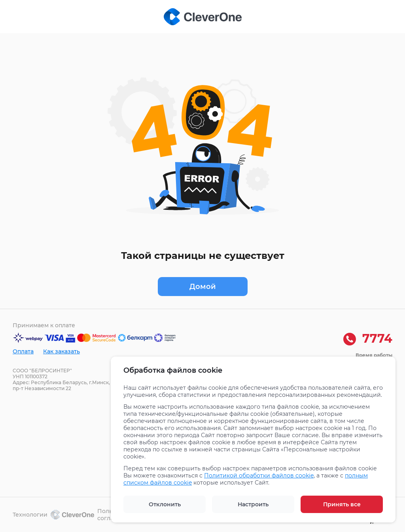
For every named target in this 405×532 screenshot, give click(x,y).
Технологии (53, 515)
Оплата (23, 351)
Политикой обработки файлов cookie (259, 475)
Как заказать (62, 351)
